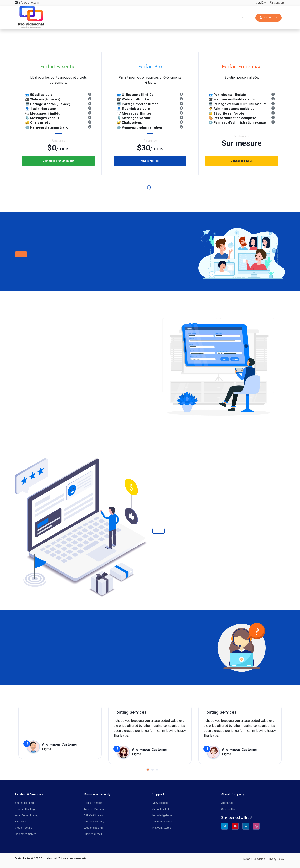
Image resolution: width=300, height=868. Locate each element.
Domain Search (93, 803)
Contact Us (228, 809)
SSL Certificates (93, 815)
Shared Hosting (24, 803)
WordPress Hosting (27, 815)
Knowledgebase (162, 815)
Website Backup (94, 828)
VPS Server (21, 822)
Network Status (162, 828)
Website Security (94, 822)
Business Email (93, 834)
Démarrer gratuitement (58, 161)
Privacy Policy (276, 859)
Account (267, 17)
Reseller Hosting (25, 809)
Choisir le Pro (150, 161)
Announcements (162, 822)
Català (261, 3)
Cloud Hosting (24, 828)
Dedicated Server (25, 834)
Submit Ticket (161, 809)
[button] (148, 770)
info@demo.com (29, 3)
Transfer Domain (94, 809)
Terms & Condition (254, 859)
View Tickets (160, 803)
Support (277, 3)
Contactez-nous (242, 161)
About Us (227, 803)
